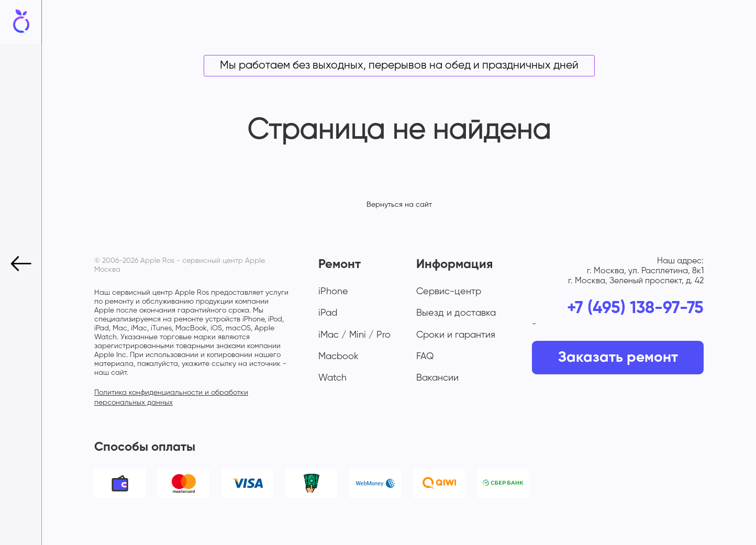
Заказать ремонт (618, 358)
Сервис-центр (449, 292)
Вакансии (437, 378)
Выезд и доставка (456, 313)
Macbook (338, 357)
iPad (328, 313)
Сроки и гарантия (456, 335)
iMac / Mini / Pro (354, 335)
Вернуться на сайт (399, 205)
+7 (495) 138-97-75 (635, 308)
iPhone (333, 292)
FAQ (425, 357)
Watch (332, 378)
